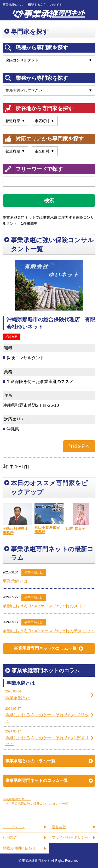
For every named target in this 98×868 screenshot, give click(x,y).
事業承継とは (34, 572)
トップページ (14, 827)
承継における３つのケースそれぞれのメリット (47, 606)
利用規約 (10, 837)
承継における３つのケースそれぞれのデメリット (49, 631)
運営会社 (59, 827)
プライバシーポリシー (70, 837)
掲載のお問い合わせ (19, 848)
